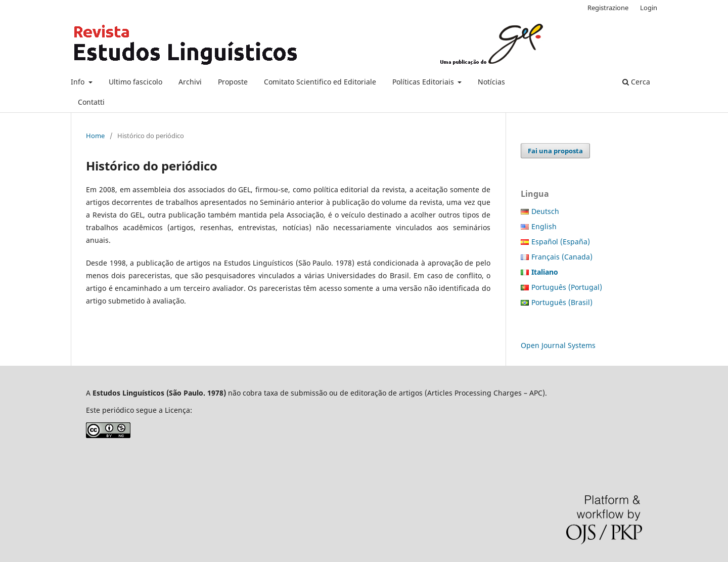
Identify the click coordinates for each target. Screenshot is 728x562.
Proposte (233, 82)
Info (79, 82)
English (544, 226)
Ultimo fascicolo (135, 82)
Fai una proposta (555, 151)
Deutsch (545, 211)
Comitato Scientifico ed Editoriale (320, 82)
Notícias (491, 82)
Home (95, 136)
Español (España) (561, 242)
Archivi (190, 82)
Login (649, 8)
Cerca (636, 82)
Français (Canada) (562, 257)
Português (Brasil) (562, 302)
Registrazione (608, 8)
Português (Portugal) (567, 287)
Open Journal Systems (558, 345)
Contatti (91, 102)
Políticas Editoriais (424, 82)
